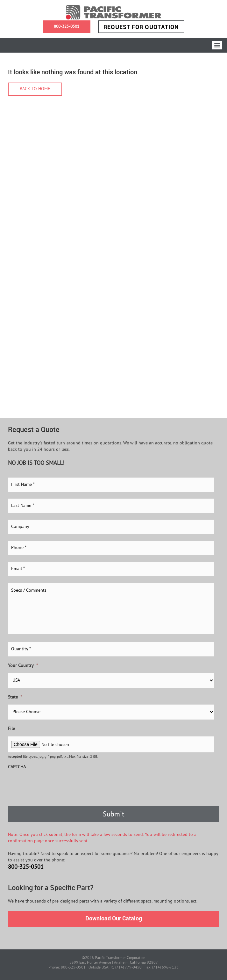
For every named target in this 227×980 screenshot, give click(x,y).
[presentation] (56, 787)
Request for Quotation (141, 27)
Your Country (23, 666)
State (15, 697)
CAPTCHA (17, 767)
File (11, 729)
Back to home (35, 89)
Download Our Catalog (114, 918)
